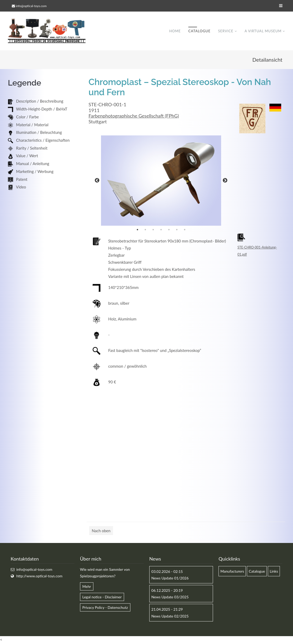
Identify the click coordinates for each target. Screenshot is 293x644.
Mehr (87, 587)
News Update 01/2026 (170, 579)
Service (226, 31)
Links (274, 571)
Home (175, 31)
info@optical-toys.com (31, 6)
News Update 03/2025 (170, 597)
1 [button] (137, 230)
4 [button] (161, 230)
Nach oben (101, 531)
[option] (161, 181)
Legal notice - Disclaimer (102, 597)
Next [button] (225, 181)
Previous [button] (97, 181)
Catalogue (199, 31)
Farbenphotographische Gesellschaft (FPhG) (134, 116)
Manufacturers (232, 571)
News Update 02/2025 (170, 616)
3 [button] (153, 230)
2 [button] (145, 230)
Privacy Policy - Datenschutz (105, 608)
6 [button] (177, 230)
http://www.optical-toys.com (39, 576)
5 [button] (169, 230)
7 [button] (185, 230)
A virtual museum (263, 31)
